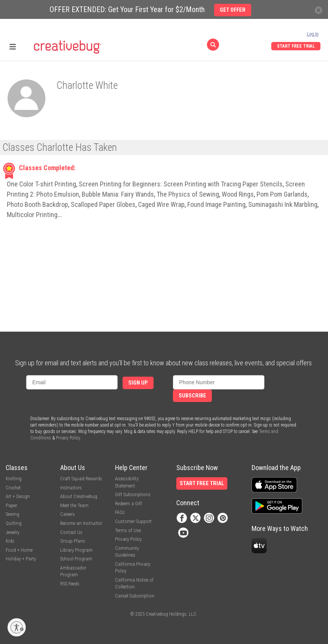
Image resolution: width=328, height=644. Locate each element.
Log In (313, 34)
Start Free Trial (296, 46)
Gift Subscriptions (133, 494)
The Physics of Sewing (188, 194)
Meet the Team (74, 505)
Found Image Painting (216, 204)
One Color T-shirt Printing (41, 184)
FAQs (120, 512)
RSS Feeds (70, 584)
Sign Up (138, 383)
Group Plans (73, 541)
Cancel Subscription (135, 596)
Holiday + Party (21, 559)
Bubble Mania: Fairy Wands (118, 194)
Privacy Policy (68, 438)
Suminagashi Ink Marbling (283, 204)
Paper (11, 505)
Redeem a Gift (129, 504)
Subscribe (192, 396)
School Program (76, 559)
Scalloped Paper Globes (103, 204)
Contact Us (71, 532)
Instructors (71, 488)
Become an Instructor (81, 523)
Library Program (76, 550)
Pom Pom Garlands (282, 194)
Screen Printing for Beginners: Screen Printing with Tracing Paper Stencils (181, 184)
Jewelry (12, 532)
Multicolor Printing (32, 215)
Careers (68, 514)
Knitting (14, 479)
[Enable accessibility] (17, 627)
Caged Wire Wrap (161, 204)
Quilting (14, 523)
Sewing (12, 514)
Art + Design (18, 496)
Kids (10, 541)
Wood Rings (238, 194)
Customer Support (133, 521)
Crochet (13, 488)
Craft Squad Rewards (81, 479)
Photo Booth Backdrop (37, 204)
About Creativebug (79, 496)
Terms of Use (128, 530)
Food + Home (19, 550)
